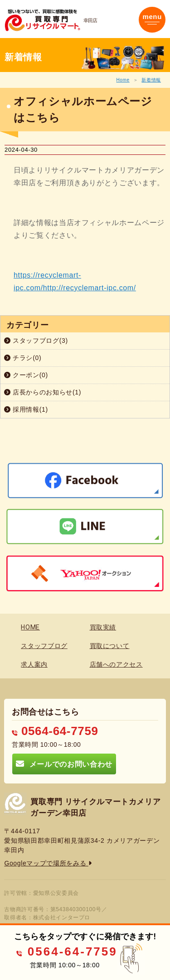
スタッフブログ (44, 646)
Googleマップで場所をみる (48, 863)
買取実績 (103, 627)
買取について (110, 646)
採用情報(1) (26, 409)
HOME (30, 627)
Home (123, 80)
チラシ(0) (23, 358)
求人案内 (34, 664)
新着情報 (151, 80)
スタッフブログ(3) (36, 341)
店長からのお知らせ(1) (43, 392)
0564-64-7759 (55, 731)
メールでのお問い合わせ (64, 764)
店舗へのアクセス (116, 664)
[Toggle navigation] (152, 20)
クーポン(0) (26, 375)
